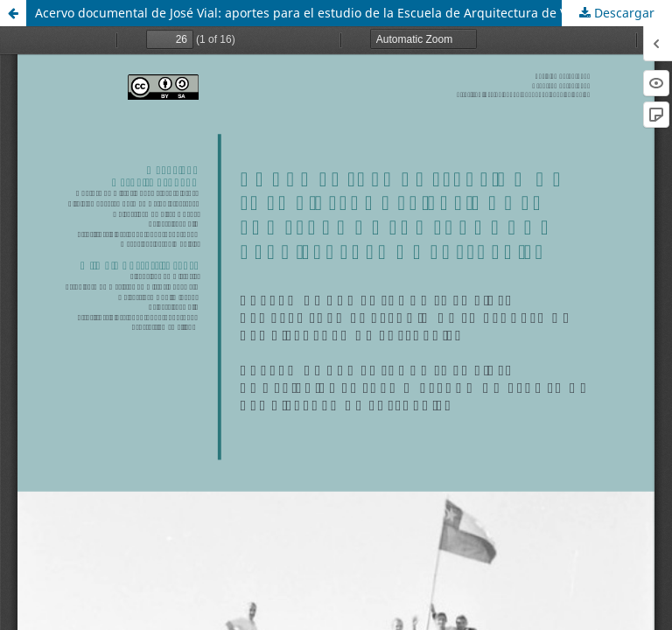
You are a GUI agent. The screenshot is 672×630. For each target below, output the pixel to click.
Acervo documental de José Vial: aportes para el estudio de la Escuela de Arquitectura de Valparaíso (328, 13)
